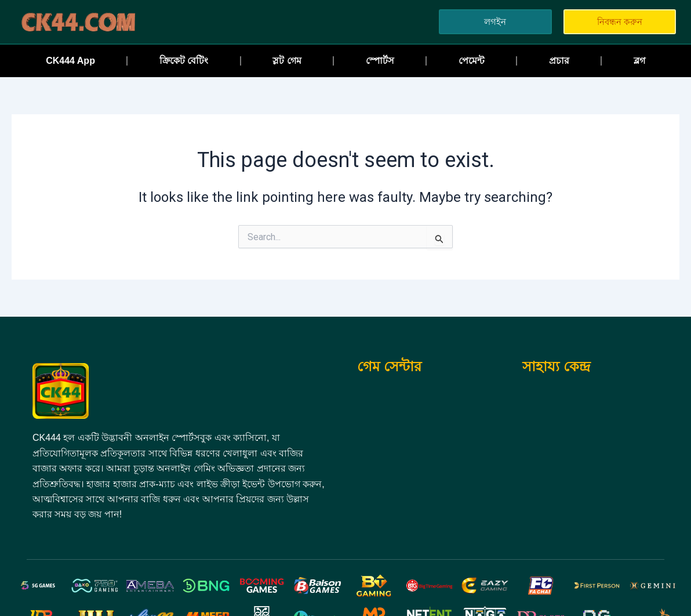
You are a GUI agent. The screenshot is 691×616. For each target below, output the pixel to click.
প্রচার (559, 61)
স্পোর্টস (380, 61)
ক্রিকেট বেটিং (184, 61)
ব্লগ (639, 61)
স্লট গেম (287, 61)
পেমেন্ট (472, 61)
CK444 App (70, 61)
